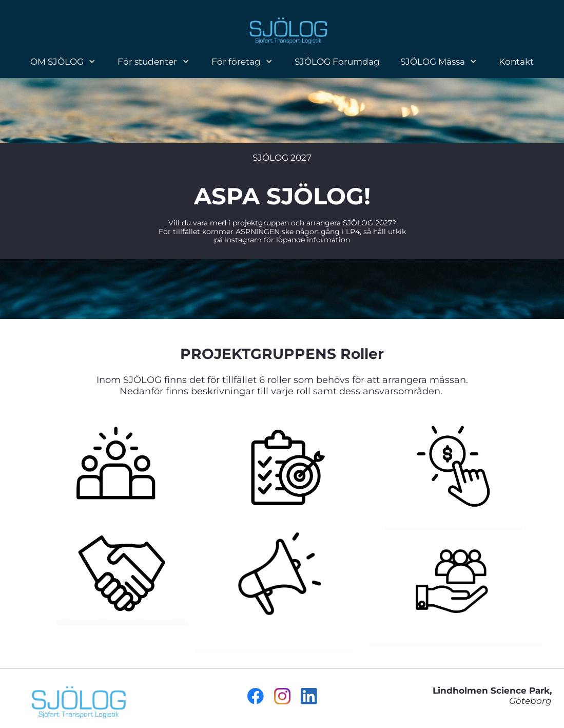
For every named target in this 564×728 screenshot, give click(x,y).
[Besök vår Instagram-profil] (282, 696)
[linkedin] (309, 696)
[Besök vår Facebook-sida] (256, 696)
